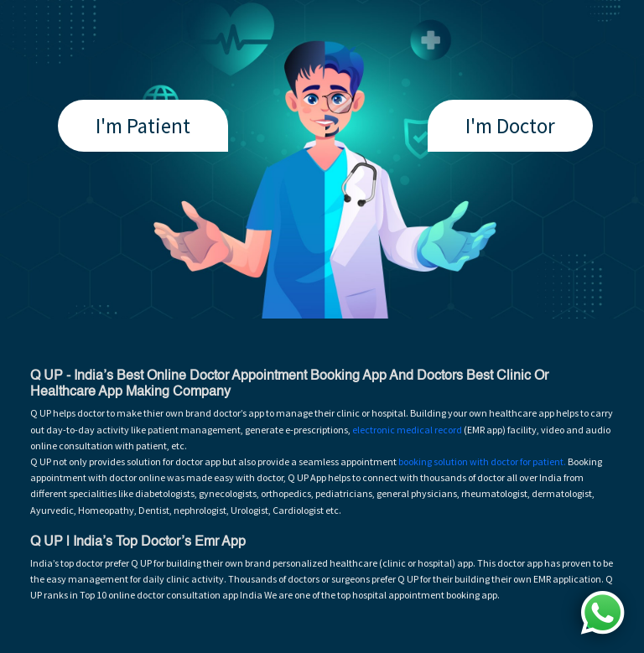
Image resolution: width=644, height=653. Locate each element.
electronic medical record (407, 430)
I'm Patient (143, 126)
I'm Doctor (510, 126)
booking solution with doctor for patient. (482, 461)
